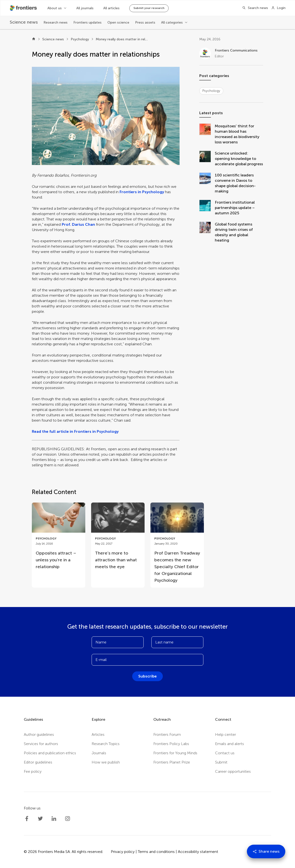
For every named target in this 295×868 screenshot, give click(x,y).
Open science (118, 22)
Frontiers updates (87, 22)
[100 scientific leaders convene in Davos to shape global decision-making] (207, 183)
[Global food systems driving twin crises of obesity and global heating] (207, 232)
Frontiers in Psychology (142, 192)
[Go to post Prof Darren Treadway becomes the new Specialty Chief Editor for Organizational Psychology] (177, 545)
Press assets (145, 22)
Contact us (225, 753)
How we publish (106, 762)
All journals (85, 8)
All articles (111, 8)
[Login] (278, 8)
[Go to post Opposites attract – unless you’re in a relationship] (59, 538)
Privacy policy (123, 852)
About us (55, 8)
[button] (106, 116)
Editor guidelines (38, 762)
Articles (98, 734)
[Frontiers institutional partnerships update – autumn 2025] (207, 208)
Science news (53, 39)
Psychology (80, 39)
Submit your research (149, 8)
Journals (99, 753)
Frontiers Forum (167, 734)
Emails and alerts (230, 744)
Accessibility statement (198, 852)
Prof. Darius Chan (78, 224)
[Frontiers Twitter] (40, 819)
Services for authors (41, 744)
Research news (56, 22)
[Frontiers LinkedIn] (54, 819)
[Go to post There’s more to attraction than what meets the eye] (118, 538)
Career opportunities (233, 771)
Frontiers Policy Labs (171, 744)
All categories (172, 22)
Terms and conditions (156, 852)
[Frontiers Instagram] (68, 819)
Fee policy (33, 771)
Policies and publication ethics (50, 753)
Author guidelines (39, 734)
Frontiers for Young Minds (175, 753)
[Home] (34, 39)
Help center (226, 734)
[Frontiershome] (24, 8)
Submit (221, 762)
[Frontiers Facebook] (27, 819)
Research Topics (106, 744)
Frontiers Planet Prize (172, 762)
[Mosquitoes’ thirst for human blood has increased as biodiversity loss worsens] (207, 134)
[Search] (254, 8)
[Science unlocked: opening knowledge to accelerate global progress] (207, 159)
